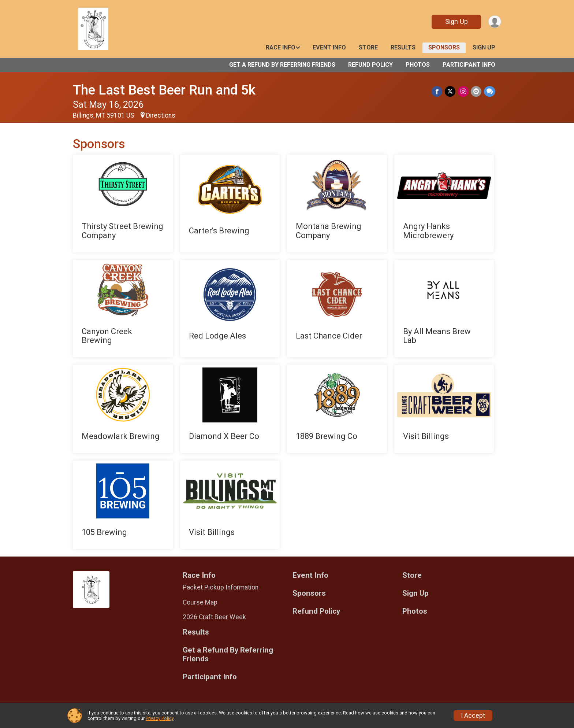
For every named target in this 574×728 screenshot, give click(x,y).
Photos (418, 65)
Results (403, 47)
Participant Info (469, 65)
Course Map (200, 602)
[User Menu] (494, 22)
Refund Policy (370, 65)
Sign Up (456, 21)
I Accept (473, 716)
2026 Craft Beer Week (214, 617)
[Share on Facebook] (438, 91)
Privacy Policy (160, 718)
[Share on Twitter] (451, 91)
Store (368, 47)
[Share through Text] (490, 91)
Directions (161, 115)
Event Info (329, 47)
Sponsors (444, 47)
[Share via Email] (476, 91)
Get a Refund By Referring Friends (282, 65)
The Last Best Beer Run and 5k (164, 90)
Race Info (281, 47)
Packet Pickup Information (221, 587)
